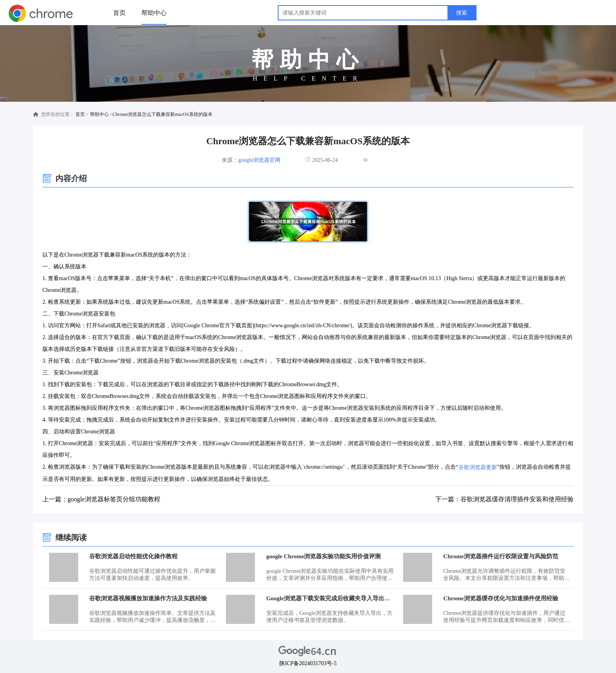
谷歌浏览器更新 (478, 467)
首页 (119, 13)
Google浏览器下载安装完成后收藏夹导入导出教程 (330, 598)
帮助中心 (154, 13)
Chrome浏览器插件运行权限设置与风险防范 (500, 556)
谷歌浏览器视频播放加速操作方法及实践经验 (148, 598)
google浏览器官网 (259, 160)
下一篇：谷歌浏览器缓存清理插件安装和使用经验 (504, 499)
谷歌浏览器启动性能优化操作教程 (133, 556)
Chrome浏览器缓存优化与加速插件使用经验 (500, 598)
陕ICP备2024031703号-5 (308, 663)
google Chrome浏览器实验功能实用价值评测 (324, 556)
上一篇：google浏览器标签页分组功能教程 (101, 499)
